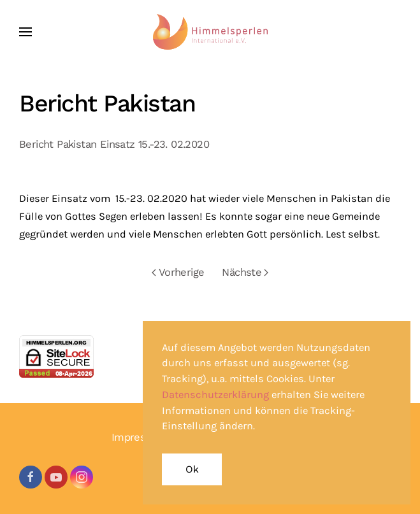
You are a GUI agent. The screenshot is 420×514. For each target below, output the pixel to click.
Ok (192, 469)
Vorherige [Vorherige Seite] (178, 272)
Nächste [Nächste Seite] (245, 272)
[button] (25, 32)
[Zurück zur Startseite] (210, 32)
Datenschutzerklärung (215, 395)
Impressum (139, 437)
